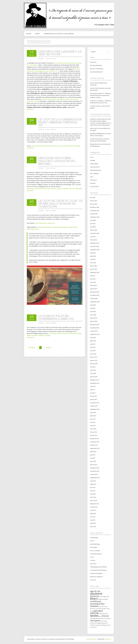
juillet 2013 (93, 513)
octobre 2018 (94, 364)
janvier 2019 (94, 360)
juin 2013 (93, 517)
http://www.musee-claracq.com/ (45, 223)
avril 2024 (93, 227)
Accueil (29, 34)
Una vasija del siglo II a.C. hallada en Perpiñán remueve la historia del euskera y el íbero (101, 95)
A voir (92, 157)
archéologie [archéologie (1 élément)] (103, 597)
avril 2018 (93, 370)
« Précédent (31, 348)
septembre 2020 (95, 302)
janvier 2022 (94, 269)
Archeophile (94, 547)
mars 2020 (93, 315)
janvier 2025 (94, 204)
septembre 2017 (95, 383)
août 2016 (93, 413)
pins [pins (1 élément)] (107, 623)
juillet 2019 (93, 341)
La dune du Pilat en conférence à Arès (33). (56, 317)
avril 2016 (93, 426)
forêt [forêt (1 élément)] (108, 609)
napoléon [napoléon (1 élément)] (109, 618)
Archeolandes (94, 538)
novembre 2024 (95, 211)
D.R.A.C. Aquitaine (95, 551)
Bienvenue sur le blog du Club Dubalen (59, 34)
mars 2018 (93, 373)
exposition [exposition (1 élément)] (104, 609)
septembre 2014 (95, 478)
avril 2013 (93, 523)
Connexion (93, 62)
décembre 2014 (95, 468)
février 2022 (94, 266)
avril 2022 (93, 259)
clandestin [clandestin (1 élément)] (105, 599)
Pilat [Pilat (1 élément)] (96, 623)
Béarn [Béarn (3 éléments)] (94, 599)
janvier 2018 (94, 377)
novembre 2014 (95, 471)
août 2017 (93, 386)
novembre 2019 (95, 328)
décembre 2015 (95, 439)
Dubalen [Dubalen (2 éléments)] (94, 606)
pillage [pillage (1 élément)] (99, 623)
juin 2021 (93, 276)
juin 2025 (93, 197)
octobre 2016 (94, 406)
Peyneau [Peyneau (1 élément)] (92, 623)
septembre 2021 (95, 272)
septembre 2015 (95, 448)
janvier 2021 (94, 289)
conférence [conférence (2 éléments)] (96, 601)
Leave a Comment (51, 59)
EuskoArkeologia (95, 544)
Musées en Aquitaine (96, 577)
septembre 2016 (95, 409)
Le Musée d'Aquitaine (96, 573)
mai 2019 (93, 347)
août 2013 (93, 510)
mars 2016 (93, 429)
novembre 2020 (95, 295)
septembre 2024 (95, 217)
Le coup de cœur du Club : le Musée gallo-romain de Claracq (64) (60, 204)
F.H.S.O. (92, 557)
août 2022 (93, 253)
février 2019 (94, 357)
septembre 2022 (95, 250)
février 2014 (94, 500)
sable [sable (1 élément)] (105, 625)
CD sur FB (93, 580)
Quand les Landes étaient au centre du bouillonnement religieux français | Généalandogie (101, 121)
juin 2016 (93, 419)
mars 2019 (93, 354)
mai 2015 (93, 458)
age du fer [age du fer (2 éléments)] (95, 591)
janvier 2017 (94, 399)
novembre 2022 (95, 246)
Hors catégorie (94, 173)
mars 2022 (93, 263)
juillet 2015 (93, 452)
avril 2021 (93, 279)
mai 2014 (93, 491)
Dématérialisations (96, 170)
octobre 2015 (94, 445)
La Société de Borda (96, 554)
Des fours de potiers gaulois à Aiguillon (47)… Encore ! (57, 161)
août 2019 (93, 338)
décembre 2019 (95, 325)
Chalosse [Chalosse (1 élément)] (100, 599)
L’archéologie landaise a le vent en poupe (60, 53)
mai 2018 (93, 367)
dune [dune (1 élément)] (100, 607)
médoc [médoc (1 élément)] (104, 618)
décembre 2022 (95, 243)
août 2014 (93, 481)
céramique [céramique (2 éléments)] (95, 604)
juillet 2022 (93, 256)
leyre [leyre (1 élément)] (100, 616)
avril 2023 (93, 237)
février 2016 (94, 432)
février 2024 (94, 230)
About (38, 34)
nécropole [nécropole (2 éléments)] (95, 620)
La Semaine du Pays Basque (98, 570)
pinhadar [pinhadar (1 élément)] (103, 623)
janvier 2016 (94, 435)
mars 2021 (93, 282)
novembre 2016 (95, 403)
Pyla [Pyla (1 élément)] (103, 625)
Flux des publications (96, 65)
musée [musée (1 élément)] (100, 618)
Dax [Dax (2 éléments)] (103, 604)
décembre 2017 (95, 380)
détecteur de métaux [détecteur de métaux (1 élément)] (96, 609)
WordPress (108, 639)
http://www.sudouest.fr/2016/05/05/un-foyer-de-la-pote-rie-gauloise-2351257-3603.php (54, 189)
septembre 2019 (95, 334)
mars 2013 (93, 527)
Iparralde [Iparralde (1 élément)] (105, 614)
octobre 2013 (94, 507)
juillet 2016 (93, 416)
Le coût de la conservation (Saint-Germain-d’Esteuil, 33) (60, 122)
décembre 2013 (95, 504)
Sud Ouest (93, 564)
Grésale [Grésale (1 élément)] (101, 614)
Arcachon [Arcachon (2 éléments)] (95, 596)
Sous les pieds (94, 186)
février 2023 (94, 240)
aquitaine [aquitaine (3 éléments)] (96, 594)
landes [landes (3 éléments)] (94, 616)
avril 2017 (93, 393)
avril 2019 (93, 351)
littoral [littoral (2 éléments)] (105, 616)
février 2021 (94, 285)
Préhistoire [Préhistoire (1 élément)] (93, 625)
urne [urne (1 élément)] (91, 627)
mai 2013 (93, 520)
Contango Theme (91, 639)
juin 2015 (93, 455)
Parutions (93, 183)
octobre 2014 (94, 474)
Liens (92, 177)
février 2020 (94, 318)
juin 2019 (93, 344)
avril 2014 (93, 494)
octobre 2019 (94, 331)
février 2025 (94, 201)
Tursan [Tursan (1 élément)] (109, 625)
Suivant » (49, 348)
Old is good (93, 180)
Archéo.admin (94, 164)
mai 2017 (93, 390)
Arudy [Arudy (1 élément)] (107, 597)
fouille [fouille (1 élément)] (92, 611)
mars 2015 (93, 461)
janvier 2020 (94, 321)
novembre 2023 (95, 233)
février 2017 (94, 396)
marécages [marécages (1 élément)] (93, 618)
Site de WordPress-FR (96, 72)
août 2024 (93, 220)
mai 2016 (93, 422)
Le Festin (93, 560)
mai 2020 (93, 308)
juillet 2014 (93, 484)
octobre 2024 (94, 214)
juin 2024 (93, 224)
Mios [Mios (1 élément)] (97, 618)
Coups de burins (95, 167)
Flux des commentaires (97, 69)
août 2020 (93, 305)
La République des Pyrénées (98, 567)
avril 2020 (93, 312)
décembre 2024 (95, 207)
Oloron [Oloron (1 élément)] (102, 621)
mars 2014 (93, 497)
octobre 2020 (94, 298)
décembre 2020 (95, 292)
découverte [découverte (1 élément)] (105, 607)
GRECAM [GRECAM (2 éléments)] (94, 613)
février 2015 (94, 465)
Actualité (93, 160)
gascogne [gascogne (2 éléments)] (98, 611)
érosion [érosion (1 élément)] (95, 627)
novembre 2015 (95, 442)
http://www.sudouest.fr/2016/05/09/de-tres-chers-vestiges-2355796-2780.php (56, 146)
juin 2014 (93, 487)
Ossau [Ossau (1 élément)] (106, 621)
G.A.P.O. (92, 541)
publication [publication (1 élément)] (99, 625)
